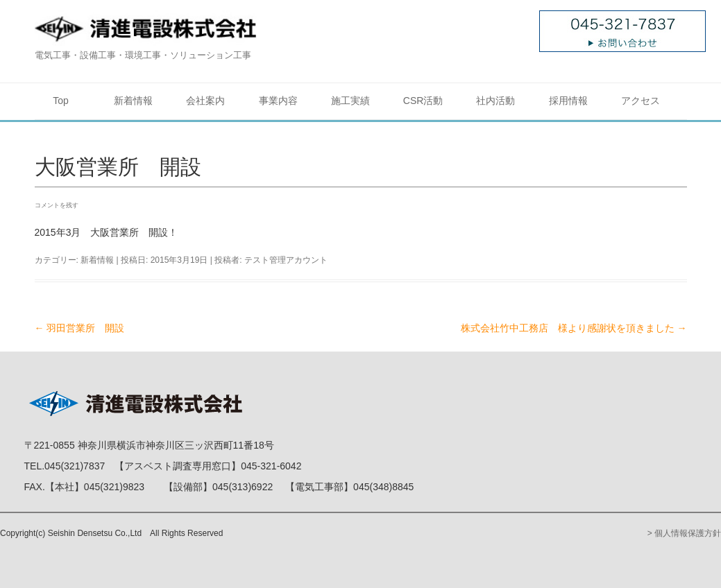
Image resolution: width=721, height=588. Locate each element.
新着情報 (133, 101)
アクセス (641, 101)
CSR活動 (423, 101)
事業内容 (278, 101)
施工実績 (350, 101)
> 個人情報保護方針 (684, 533)
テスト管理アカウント (286, 260)
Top (61, 101)
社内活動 (495, 101)
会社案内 (205, 101)
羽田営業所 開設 (80, 328)
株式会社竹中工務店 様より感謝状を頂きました (574, 328)
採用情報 (568, 101)
